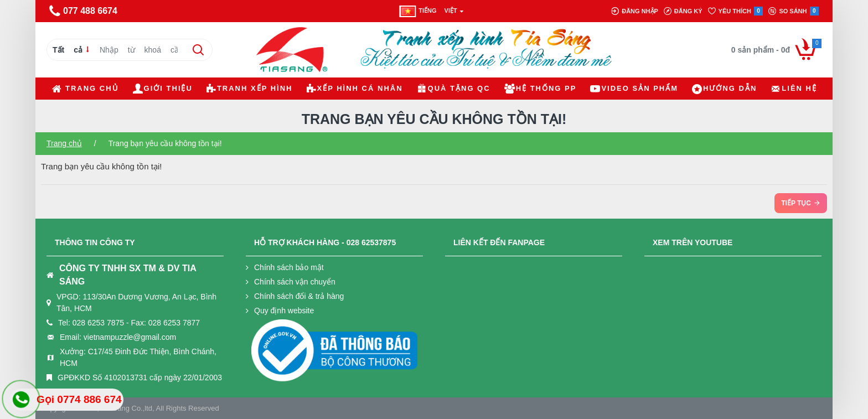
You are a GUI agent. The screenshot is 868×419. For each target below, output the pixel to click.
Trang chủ (64, 143)
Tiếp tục (796, 203)
